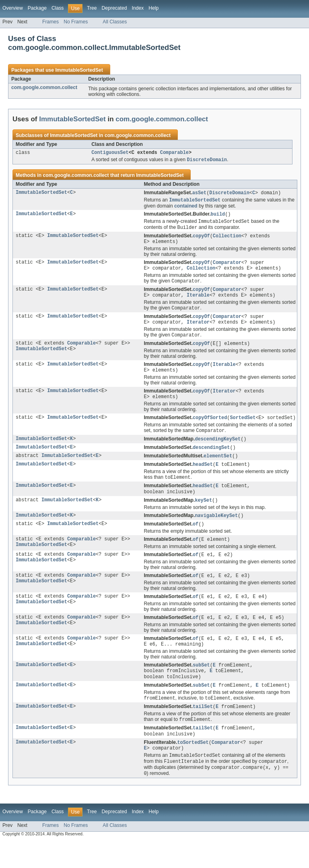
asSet (200, 194)
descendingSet (211, 461)
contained (186, 208)
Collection (227, 239)
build (218, 216)
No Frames (76, 22)
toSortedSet (193, 767)
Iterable (198, 302)
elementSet (218, 470)
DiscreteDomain (229, 194)
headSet (203, 479)
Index (138, 8)
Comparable (174, 153)
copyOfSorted (210, 430)
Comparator (227, 267)
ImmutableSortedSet (79, 70)
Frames (50, 22)
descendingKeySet (218, 452)
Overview (13, 8)
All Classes (115, 22)
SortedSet (243, 430)
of (196, 541)
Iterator (198, 331)
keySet (203, 516)
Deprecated (114, 8)
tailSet (203, 729)
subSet (201, 685)
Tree (92, 8)
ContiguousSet (110, 153)
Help (153, 8)
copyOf (201, 239)
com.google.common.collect (44, 87)
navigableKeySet (216, 532)
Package (37, 8)
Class (58, 8)
